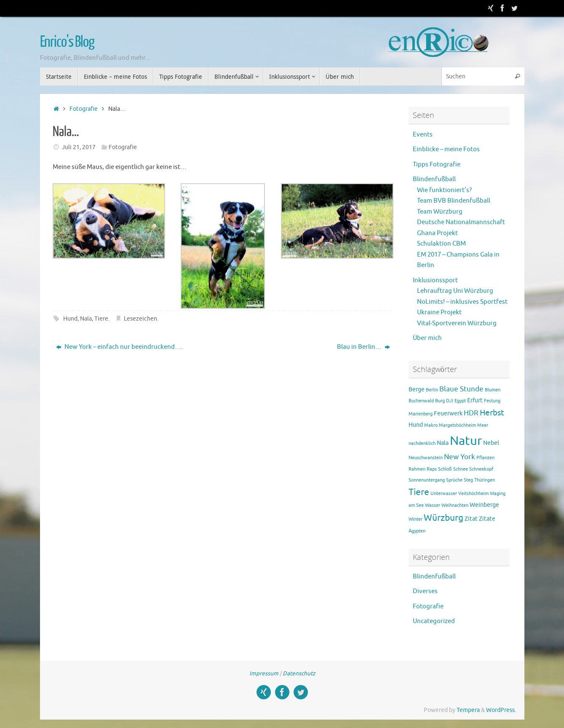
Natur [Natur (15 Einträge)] (466, 441)
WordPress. (501, 710)
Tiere (101, 319)
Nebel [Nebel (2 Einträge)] (491, 443)
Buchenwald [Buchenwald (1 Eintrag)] (421, 401)
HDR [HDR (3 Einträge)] (471, 413)
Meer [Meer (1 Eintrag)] (483, 425)
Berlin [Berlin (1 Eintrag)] (432, 390)
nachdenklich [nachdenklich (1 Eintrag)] (422, 443)
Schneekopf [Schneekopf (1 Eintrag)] (481, 469)
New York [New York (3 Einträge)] (460, 457)
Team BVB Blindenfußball (454, 201)
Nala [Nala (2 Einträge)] (443, 443)
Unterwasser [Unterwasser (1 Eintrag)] (444, 494)
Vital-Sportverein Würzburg (457, 323)
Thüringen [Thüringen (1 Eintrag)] (485, 480)
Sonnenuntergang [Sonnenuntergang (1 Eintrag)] (427, 480)
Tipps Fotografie (437, 165)
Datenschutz (299, 673)
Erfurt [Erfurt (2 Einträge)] (475, 400)
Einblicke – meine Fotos (446, 149)
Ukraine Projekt (439, 312)
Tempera (468, 710)
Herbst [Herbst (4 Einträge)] (492, 413)
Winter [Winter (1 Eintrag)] (416, 519)
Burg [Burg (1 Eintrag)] (440, 401)
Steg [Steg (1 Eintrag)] (468, 480)
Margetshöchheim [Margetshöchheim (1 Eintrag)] (457, 425)
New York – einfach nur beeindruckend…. (119, 347)
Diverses (425, 591)
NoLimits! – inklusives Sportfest (462, 302)
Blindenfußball (434, 179)
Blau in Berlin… (364, 347)
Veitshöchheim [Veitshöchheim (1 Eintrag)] (473, 494)
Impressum (264, 673)
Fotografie (84, 109)
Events (423, 135)
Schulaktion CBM (441, 244)
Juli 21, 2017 (79, 147)
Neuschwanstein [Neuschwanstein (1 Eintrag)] (426, 458)
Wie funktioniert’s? (444, 190)
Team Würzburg (440, 212)
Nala (86, 319)
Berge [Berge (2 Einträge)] (417, 389)
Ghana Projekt (437, 233)
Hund (70, 319)
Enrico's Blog (67, 42)
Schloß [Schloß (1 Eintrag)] (445, 469)
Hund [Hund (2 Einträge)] (416, 425)
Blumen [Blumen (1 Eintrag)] (493, 390)
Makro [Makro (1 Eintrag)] (431, 425)
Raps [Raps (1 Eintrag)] (432, 469)
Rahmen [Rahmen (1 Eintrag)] (417, 469)
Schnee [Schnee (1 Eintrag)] (461, 469)
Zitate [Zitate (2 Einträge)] (487, 519)
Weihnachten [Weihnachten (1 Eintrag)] (455, 505)
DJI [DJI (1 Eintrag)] (450, 401)
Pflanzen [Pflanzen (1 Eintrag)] (485, 458)
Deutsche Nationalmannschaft (461, 222)
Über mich (427, 338)
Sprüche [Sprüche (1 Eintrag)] (454, 480)
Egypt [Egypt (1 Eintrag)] (460, 401)
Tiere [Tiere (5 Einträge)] (419, 492)
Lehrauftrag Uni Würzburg (455, 291)
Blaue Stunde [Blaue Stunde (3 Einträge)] (461, 389)
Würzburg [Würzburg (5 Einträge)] (444, 518)
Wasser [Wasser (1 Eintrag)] (433, 505)
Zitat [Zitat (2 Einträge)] (471, 519)
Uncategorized (434, 621)
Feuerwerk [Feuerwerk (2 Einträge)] (448, 413)
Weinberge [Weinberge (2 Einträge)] (484, 505)
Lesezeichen (140, 319)
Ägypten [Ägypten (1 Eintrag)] (417, 531)
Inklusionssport (435, 280)
